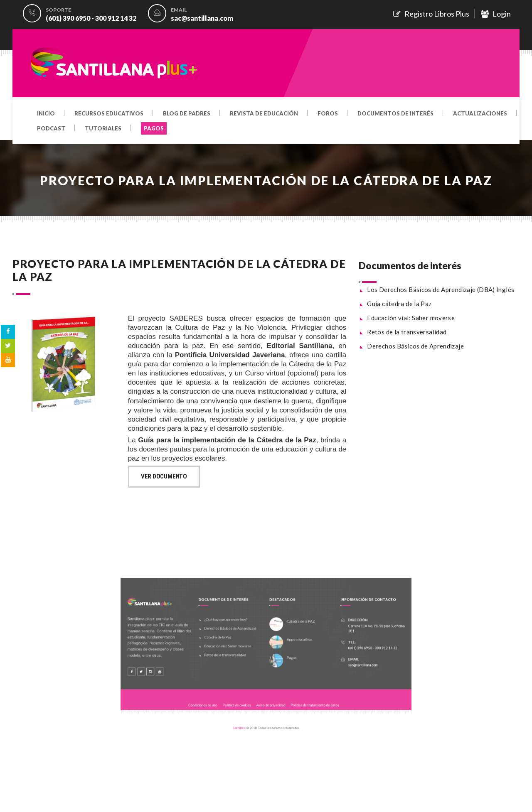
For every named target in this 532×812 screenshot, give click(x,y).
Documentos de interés (395, 114)
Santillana (246, 711)
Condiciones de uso (219, 694)
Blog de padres (187, 114)
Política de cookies (244, 694)
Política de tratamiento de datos (302, 694)
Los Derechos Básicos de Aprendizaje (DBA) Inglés (441, 289)
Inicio (46, 114)
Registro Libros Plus (431, 14)
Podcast (51, 129)
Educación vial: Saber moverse (411, 318)
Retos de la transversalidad (407, 332)
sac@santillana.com (202, 18)
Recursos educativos (109, 114)
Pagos (285, 658)
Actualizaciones (480, 114)
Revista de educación (264, 114)
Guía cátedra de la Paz (399, 304)
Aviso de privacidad (269, 694)
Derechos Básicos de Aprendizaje (415, 346)
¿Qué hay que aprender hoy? (236, 630)
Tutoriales (103, 129)
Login (496, 14)
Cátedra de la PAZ (292, 631)
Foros (328, 114)
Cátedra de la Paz (230, 643)
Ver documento (164, 476)
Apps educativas (291, 645)
